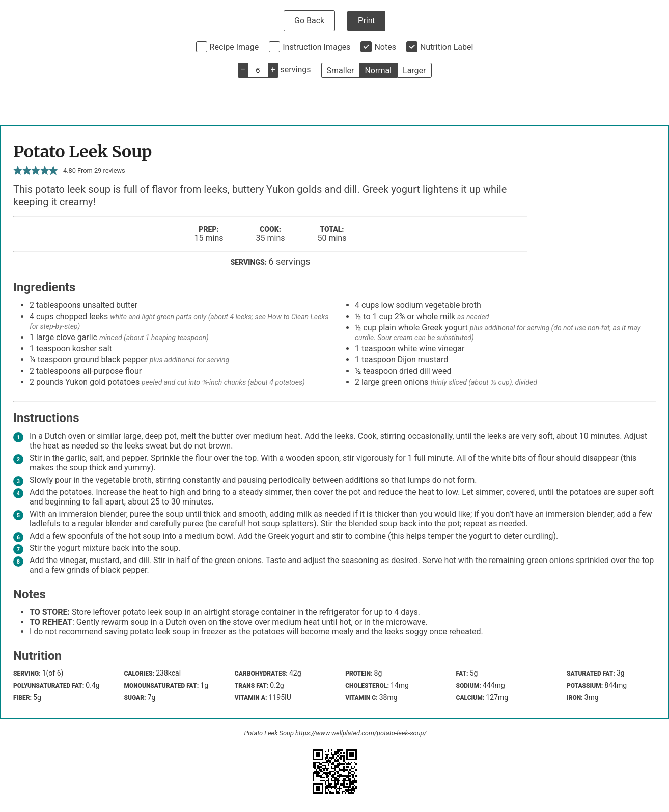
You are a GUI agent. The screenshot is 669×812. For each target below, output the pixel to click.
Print (366, 21)
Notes (385, 47)
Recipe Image (234, 47)
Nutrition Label (447, 47)
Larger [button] (414, 71)
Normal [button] (378, 71)
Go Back (309, 21)
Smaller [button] (341, 71)
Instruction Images (316, 47)
